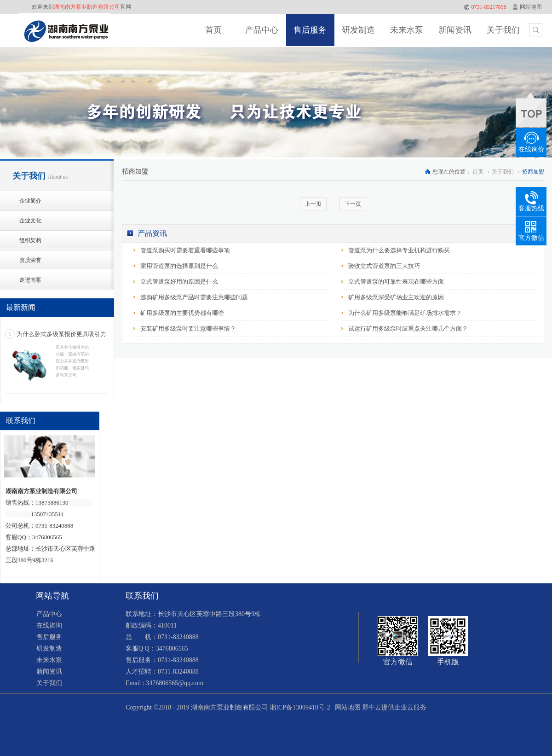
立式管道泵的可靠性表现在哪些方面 (396, 282)
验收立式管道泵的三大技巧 (384, 266)
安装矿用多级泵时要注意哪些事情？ (188, 329)
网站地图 (346, 707)
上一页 (313, 204)
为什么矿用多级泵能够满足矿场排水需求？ (405, 313)
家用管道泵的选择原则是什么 (179, 266)
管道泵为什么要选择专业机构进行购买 (399, 250)
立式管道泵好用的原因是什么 (179, 282)
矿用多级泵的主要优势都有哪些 (182, 313)
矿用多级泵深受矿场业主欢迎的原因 (396, 297)
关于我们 (503, 172)
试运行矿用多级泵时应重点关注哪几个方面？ (408, 329)
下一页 (353, 204)
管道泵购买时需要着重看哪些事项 (185, 250)
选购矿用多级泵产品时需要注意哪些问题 (194, 297)
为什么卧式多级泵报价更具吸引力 (61, 334)
